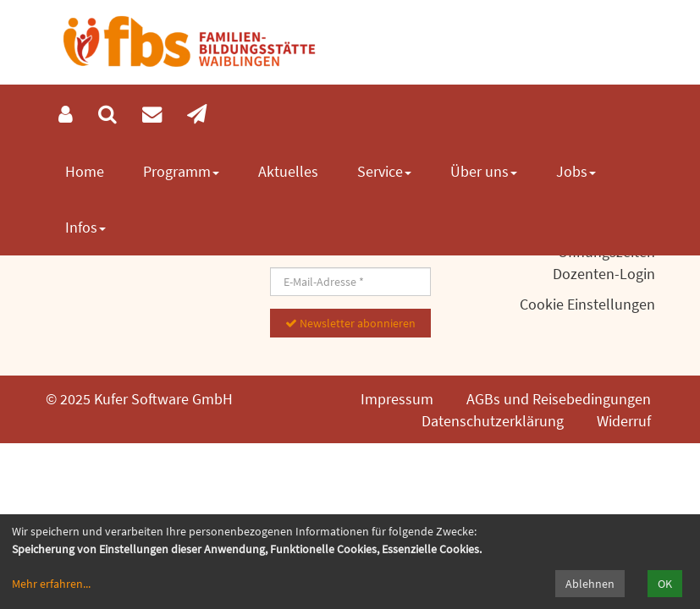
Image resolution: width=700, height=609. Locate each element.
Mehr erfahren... (51, 584)
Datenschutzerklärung (493, 421)
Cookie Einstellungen (587, 304)
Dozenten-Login (604, 274)
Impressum (397, 399)
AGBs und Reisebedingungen (559, 399)
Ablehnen (590, 584)
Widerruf (624, 421)
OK (665, 584)
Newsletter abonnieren (350, 323)
